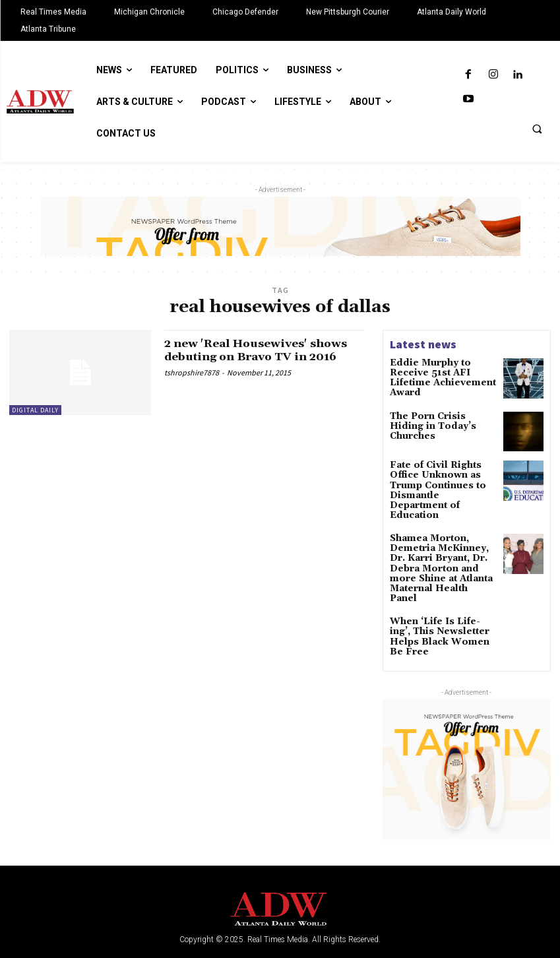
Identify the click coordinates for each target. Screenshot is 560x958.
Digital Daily (35, 410)
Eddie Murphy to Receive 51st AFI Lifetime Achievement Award (442, 372)
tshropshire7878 (192, 372)
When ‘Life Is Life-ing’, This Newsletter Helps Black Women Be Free (438, 595)
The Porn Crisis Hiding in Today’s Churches (443, 418)
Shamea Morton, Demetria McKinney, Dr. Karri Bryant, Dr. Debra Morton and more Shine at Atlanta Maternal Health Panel (441, 542)
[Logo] (280, 871)
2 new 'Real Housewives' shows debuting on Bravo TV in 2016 (263, 350)
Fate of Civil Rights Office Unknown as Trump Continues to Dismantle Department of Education (443, 480)
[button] (537, 129)
